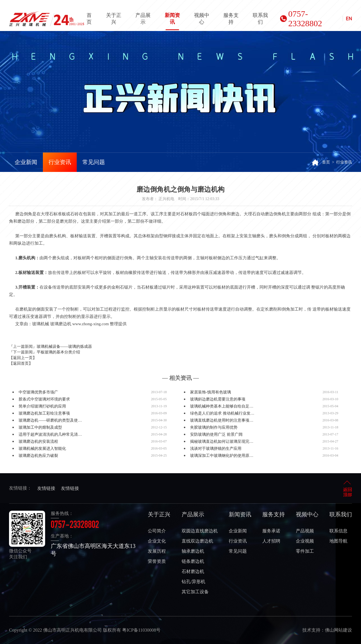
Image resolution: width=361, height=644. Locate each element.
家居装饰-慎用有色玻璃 (211, 392)
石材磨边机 (193, 571)
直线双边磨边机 (197, 541)
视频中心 (202, 19)
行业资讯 (60, 162)
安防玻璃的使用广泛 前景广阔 (216, 434)
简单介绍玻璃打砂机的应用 (42, 406)
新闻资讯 (172, 21)
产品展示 (143, 19)
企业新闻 (26, 162)
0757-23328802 (301, 18)
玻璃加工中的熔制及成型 (40, 427)
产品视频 (305, 531)
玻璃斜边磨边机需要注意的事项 (218, 399)
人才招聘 (271, 541)
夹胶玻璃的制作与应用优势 (214, 427)
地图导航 (338, 541)
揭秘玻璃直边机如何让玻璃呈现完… (222, 441)
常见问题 (94, 162)
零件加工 (305, 551)
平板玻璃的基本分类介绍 (58, 352)
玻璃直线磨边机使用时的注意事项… (222, 420)
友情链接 (46, 488)
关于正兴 (114, 19)
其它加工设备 (195, 592)
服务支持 (231, 19)
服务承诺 (271, 531)
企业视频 (305, 541)
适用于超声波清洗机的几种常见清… (50, 434)
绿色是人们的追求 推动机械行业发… (222, 413)
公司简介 (157, 531)
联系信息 (338, 531)
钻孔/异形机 (193, 582)
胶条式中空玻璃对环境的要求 (44, 399)
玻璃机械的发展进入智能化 (42, 449)
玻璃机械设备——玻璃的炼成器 (64, 347)
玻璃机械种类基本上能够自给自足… (222, 406)
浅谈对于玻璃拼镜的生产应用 (216, 449)
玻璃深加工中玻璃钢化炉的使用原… (222, 456)
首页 (89, 19)
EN (349, 19)
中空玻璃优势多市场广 (38, 392)
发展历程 (157, 551)
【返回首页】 (21, 363)
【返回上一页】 (23, 358)
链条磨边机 (193, 561)
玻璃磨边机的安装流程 (38, 441)
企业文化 (157, 541)
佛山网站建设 (338, 630)
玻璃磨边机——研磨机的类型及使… (50, 420)
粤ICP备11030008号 (141, 630)
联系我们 (260, 19)
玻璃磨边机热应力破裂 (38, 456)
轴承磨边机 (193, 551)
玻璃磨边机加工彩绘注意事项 (44, 413)
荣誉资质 (157, 561)
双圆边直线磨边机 (200, 531)
